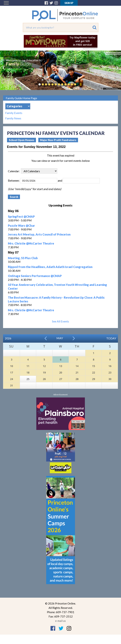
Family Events (14, 113)
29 (93, 379)
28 (77, 379)
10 (12, 366)
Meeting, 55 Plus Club (23, 258)
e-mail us (60, 621)
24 (12, 379)
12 (44, 366)
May (60, 338)
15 (93, 366)
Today (111, 338)
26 (44, 379)
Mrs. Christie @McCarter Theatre (31, 243)
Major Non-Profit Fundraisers (58, 140)
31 (12, 385)
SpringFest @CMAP (21, 217)
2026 (8, 338)
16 (110, 366)
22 (93, 372)
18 (28, 372)
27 (61, 379)
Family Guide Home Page (21, 98)
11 (28, 366)
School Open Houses (21, 140)
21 (77, 372)
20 (61, 372)
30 (110, 379)
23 (110, 372)
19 (44, 372)
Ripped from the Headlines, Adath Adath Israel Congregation (50, 267)
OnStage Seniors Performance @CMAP (35, 276)
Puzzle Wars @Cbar (21, 226)
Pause (81, 84)
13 (61, 366)
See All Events (60, 321)
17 (12, 372)
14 (77, 366)
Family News (13, 118)
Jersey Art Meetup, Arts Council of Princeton (39, 234)
